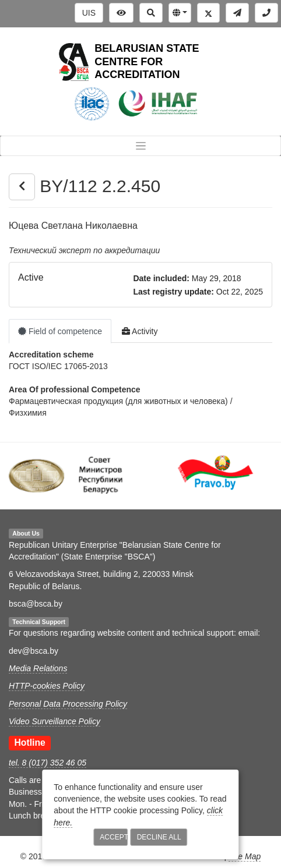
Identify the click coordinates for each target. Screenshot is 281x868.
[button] (180, 13)
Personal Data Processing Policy (68, 704)
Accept (114, 837)
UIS (89, 13)
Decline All (159, 837)
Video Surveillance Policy (55, 721)
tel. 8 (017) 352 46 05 (48, 763)
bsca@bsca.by (36, 604)
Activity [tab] (140, 331)
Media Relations (38, 668)
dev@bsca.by (34, 651)
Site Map (245, 856)
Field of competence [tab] (60, 331)
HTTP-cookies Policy (47, 686)
